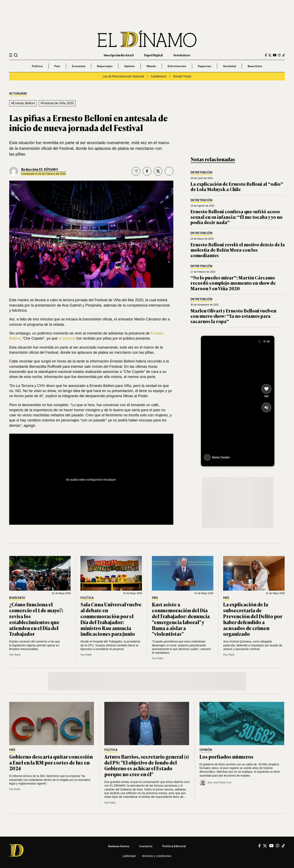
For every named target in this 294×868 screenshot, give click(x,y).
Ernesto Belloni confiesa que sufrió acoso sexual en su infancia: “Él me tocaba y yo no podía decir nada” (237, 217)
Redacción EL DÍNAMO (40, 169)
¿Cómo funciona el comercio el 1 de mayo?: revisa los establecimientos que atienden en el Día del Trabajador (36, 619)
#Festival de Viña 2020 (57, 103)
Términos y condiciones (157, 856)
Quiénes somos (119, 846)
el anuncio (67, 338)
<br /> (91, 478)
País (57, 66)
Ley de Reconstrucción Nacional (123, 76)
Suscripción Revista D (119, 55)
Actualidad (18, 94)
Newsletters (182, 55)
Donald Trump (182, 76)
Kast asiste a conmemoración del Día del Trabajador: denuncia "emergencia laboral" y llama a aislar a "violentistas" (181, 619)
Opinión (129, 66)
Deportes (204, 66)
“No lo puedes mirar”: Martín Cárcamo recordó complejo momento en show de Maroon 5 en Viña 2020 (233, 283)
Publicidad (129, 856)
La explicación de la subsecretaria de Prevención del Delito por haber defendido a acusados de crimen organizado (253, 619)
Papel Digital (154, 55)
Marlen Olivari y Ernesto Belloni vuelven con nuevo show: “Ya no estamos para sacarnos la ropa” (233, 316)
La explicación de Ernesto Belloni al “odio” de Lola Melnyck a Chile (237, 186)
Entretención (177, 66)
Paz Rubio (15, 655)
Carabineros (159, 76)
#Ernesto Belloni (23, 103)
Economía (79, 66)
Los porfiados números (227, 756)
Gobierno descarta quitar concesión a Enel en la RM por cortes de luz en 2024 (51, 762)
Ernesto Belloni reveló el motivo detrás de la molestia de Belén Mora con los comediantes (238, 250)
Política (37, 66)
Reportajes (105, 66)
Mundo (151, 66)
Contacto (146, 846)
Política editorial (174, 846)
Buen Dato (255, 66)
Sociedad (229, 66)
